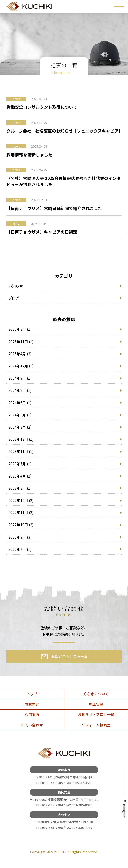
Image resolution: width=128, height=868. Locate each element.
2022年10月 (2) (21, 525)
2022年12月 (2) (21, 500)
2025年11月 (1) (21, 342)
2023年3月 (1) (20, 488)
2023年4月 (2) (20, 476)
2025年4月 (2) (20, 354)
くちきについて (96, 694)
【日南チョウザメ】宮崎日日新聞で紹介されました (54, 208)
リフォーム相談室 (96, 725)
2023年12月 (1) (21, 439)
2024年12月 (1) (21, 366)
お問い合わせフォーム (70, 656)
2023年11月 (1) (21, 451)
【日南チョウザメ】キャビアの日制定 (42, 232)
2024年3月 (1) (20, 415)
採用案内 (32, 714)
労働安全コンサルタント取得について (42, 107)
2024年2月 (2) (20, 427)
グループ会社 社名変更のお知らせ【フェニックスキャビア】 (64, 131)
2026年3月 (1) (20, 329)
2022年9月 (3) (20, 537)
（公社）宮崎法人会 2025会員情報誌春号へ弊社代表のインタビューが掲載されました (64, 181)
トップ (32, 694)
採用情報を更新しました (29, 155)
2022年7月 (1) (20, 549)
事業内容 (32, 704)
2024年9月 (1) (20, 378)
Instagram (124, 811)
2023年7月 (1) (20, 464)
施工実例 (96, 704)
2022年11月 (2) (21, 512)
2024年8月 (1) (20, 390)
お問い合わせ (32, 725)
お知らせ (16, 286)
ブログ (14, 298)
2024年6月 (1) (20, 403)
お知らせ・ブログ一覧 (96, 714)
